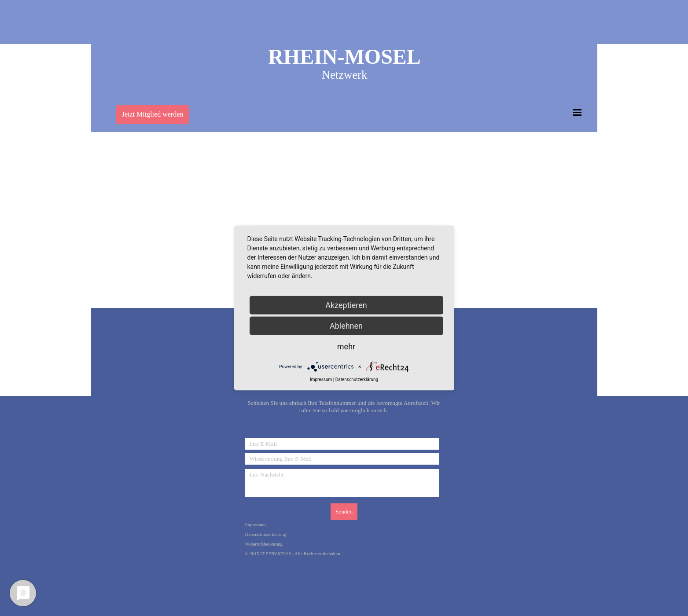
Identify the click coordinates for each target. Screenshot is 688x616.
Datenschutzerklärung (266, 534)
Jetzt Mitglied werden (153, 114)
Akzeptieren (346, 305)
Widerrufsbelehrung (264, 544)
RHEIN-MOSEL (344, 57)
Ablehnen (346, 326)
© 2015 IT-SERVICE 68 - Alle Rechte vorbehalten (293, 554)
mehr (346, 346)
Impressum (256, 525)
